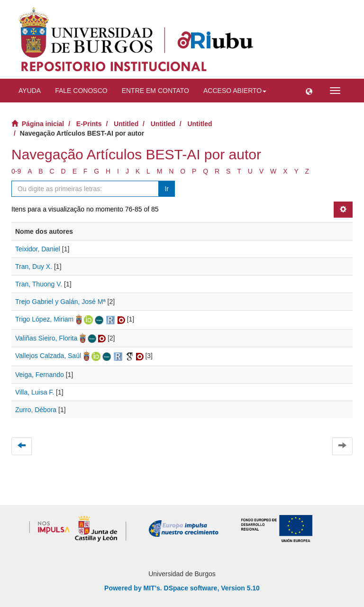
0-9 (16, 171)
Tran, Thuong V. (39, 284)
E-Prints (89, 124)
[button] (309, 91)
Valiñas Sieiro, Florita (46, 338)
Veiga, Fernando (40, 375)
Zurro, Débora (36, 410)
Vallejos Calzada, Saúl (48, 356)
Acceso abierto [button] (235, 91)
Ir (167, 189)
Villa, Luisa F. (35, 392)
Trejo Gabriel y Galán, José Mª (60, 302)
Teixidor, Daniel (38, 249)
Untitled (126, 124)
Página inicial (43, 124)
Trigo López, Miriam (44, 319)
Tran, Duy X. (34, 267)
